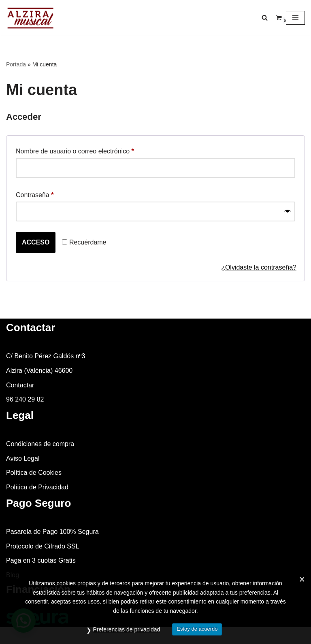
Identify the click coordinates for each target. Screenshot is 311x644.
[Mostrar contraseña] (288, 212)
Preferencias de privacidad (127, 629)
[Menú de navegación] (295, 18)
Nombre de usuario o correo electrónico (75, 150)
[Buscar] (265, 18)
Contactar (20, 385)
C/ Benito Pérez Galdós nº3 (46, 356)
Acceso (36, 242)
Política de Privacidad (37, 487)
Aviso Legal (23, 458)
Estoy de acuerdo (197, 629)
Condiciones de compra (40, 444)
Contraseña (35, 193)
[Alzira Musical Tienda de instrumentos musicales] (30, 18)
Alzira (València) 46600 (39, 371)
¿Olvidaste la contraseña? (259, 267)
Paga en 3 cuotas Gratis (41, 560)
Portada (16, 64)
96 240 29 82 (25, 399)
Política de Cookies (34, 473)
